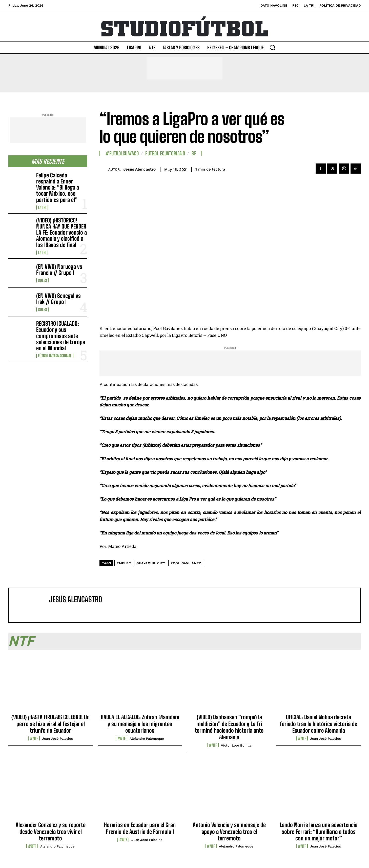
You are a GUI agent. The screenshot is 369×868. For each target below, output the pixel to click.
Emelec (124, 563)
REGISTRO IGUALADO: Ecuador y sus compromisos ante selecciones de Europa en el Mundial (61, 336)
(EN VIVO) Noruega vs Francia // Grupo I (59, 270)
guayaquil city (151, 563)
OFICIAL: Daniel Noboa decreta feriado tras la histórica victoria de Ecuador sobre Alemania (319, 724)
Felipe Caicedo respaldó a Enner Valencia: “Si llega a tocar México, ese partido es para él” (58, 188)
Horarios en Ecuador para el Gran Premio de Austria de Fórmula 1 (140, 828)
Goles (42, 280)
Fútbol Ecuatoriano (165, 153)
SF (194, 153)
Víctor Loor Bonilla (236, 745)
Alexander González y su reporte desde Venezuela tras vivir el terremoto (51, 832)
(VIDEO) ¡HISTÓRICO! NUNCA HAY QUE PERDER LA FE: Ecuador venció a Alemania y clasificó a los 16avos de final (61, 233)
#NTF (34, 738)
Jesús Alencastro (139, 169)
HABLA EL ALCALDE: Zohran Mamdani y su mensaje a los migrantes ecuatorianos (140, 724)
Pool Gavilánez (186, 563)
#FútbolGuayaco (122, 153)
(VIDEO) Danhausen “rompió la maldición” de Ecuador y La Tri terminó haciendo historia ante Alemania (229, 727)
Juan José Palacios (57, 739)
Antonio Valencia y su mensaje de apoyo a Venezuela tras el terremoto (229, 832)
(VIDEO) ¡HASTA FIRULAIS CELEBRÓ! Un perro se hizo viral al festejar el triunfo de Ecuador (50, 724)
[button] (272, 47)
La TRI (42, 208)
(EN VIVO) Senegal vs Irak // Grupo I (58, 299)
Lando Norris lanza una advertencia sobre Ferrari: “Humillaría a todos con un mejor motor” (319, 832)
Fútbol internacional (55, 356)
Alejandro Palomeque (147, 739)
